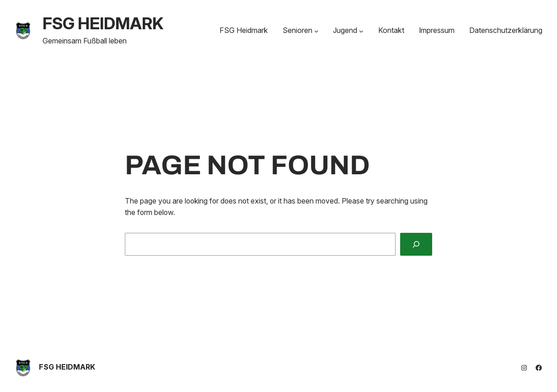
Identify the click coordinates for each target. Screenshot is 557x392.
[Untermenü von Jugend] (361, 31)
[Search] (416, 244)
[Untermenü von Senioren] (316, 31)
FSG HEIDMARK (103, 24)
